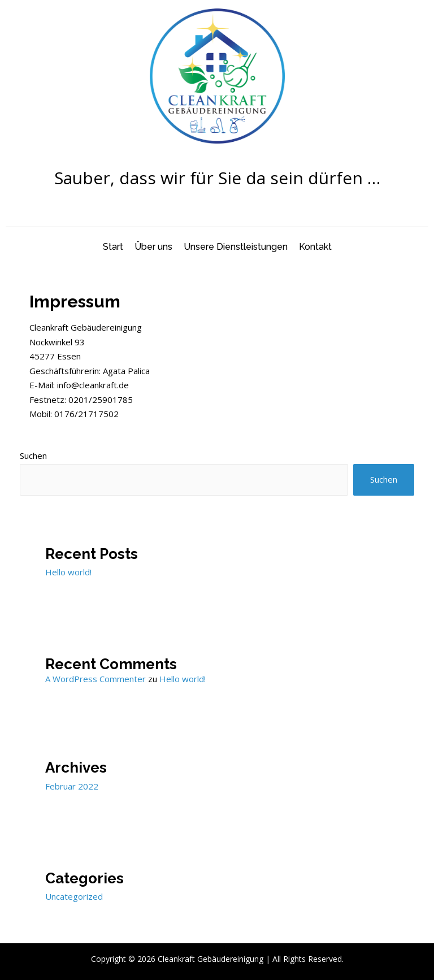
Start (113, 247)
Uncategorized (74, 896)
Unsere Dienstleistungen (236, 247)
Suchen (33, 456)
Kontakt (315, 247)
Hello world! (68, 572)
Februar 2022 (72, 786)
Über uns (153, 247)
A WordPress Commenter (96, 679)
